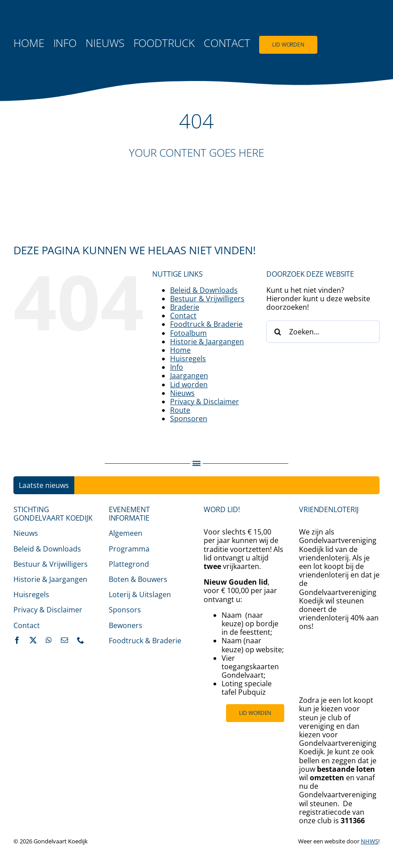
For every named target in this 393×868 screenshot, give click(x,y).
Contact (183, 316)
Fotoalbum (188, 333)
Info (177, 367)
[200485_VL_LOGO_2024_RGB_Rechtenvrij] (339, 642)
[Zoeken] (278, 332)
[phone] (81, 640)
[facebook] (17, 640)
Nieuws (182, 393)
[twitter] (33, 640)
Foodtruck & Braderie (206, 324)
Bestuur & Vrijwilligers (207, 299)
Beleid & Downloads (204, 290)
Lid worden (189, 385)
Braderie (185, 307)
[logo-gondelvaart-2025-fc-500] (47, 17)
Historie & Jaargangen (207, 342)
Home (180, 350)
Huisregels (188, 359)
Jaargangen (189, 376)
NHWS (370, 841)
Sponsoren (189, 419)
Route (180, 410)
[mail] (64, 640)
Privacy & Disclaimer (205, 402)
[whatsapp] (49, 640)
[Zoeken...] (323, 332)
